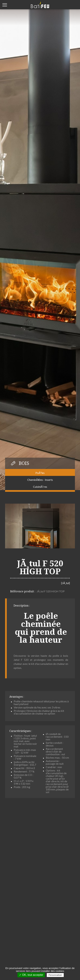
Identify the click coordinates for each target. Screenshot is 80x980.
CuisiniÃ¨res (40, 487)
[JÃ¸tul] (66, 583)
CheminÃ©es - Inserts (40, 480)
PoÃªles (40, 473)
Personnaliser (55, 975)
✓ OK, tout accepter (31, 975)
